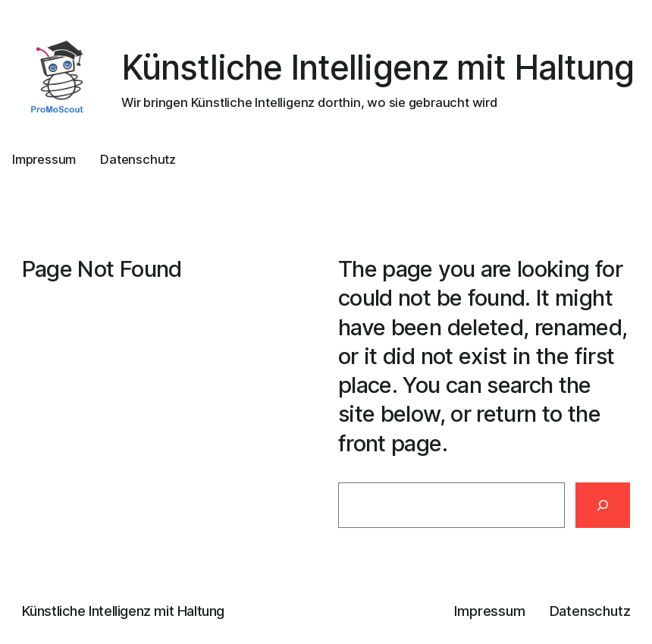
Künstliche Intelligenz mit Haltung (378, 68)
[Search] (603, 506)
